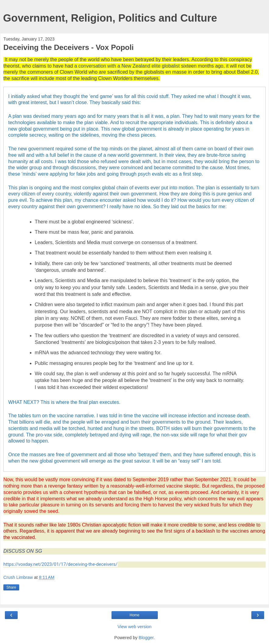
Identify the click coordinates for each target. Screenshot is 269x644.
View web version (135, 627)
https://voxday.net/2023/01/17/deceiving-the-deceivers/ (60, 564)
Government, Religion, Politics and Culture (110, 18)
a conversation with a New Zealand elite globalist (127, 66)
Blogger (146, 638)
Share (11, 587)
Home (134, 615)
